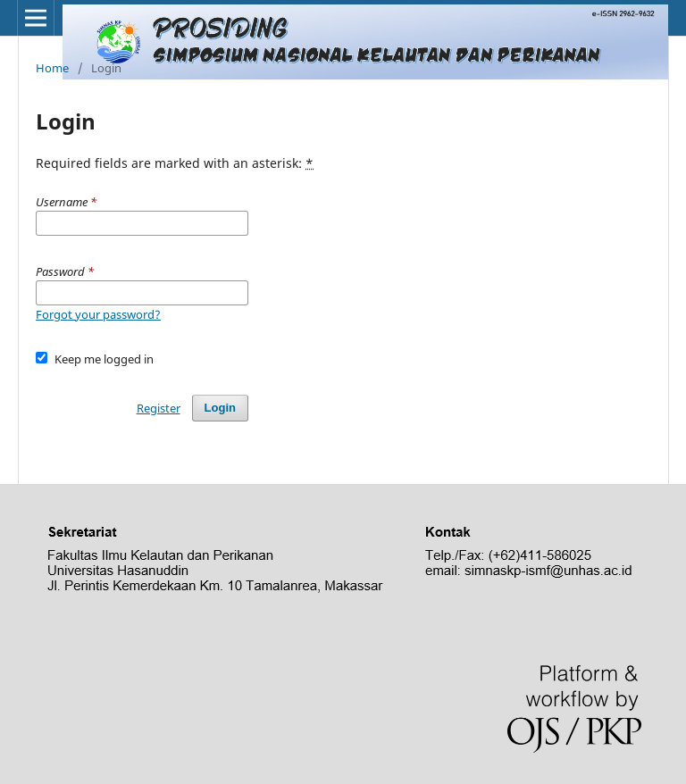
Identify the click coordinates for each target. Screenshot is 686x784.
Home (52, 68)
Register (159, 408)
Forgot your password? (98, 314)
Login (220, 408)
